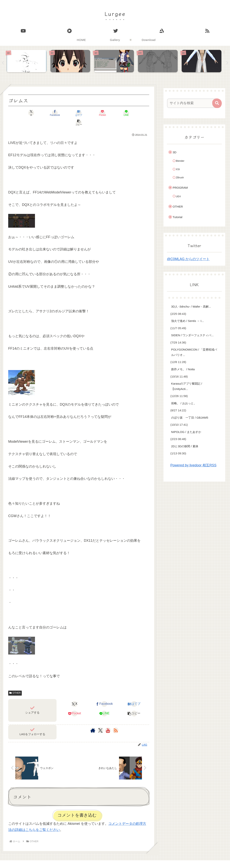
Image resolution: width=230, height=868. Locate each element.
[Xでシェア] (19, 113)
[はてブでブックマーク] (67, 113)
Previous (3, 63)
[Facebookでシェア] (43, 113)
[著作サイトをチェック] (93, 721)
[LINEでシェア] (114, 113)
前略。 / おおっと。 (184, 403)
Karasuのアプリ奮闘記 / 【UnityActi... (187, 386)
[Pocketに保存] (91, 113)
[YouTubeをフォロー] (108, 721)
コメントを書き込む (77, 806)
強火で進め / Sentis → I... (187, 321)
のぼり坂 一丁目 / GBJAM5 (190, 418)
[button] (138, 113)
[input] (192, 103)
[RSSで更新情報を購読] (116, 721)
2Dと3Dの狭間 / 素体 (185, 446)
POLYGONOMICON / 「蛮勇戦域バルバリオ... (194, 352)
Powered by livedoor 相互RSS (193, 465)
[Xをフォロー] (100, 721)
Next (227, 63)
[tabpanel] (28, 62)
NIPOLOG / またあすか (186, 432)
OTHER (15, 684)
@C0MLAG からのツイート (188, 259)
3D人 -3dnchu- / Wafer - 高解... (191, 307)
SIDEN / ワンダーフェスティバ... (192, 335)
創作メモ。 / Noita (183, 369)
